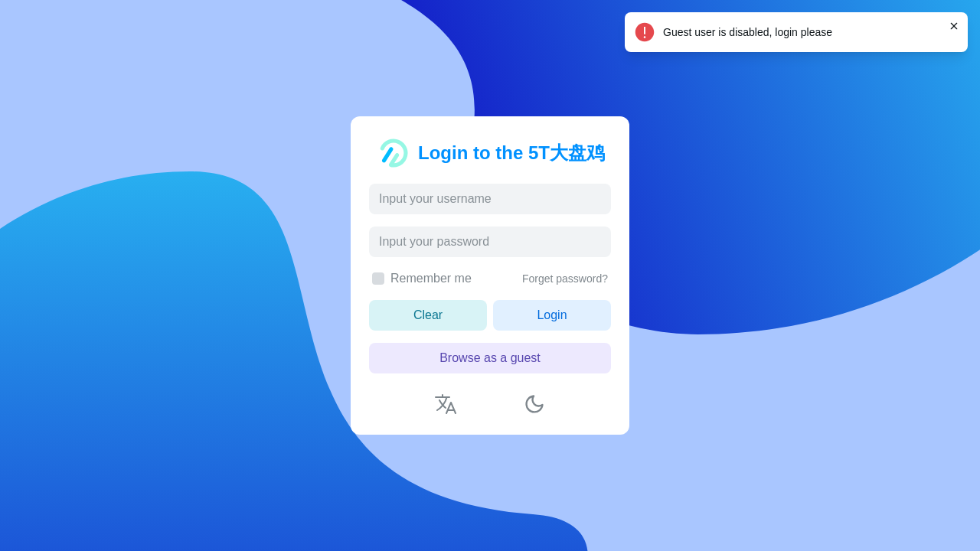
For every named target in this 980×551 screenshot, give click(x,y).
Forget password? (565, 279)
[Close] (954, 26)
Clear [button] (428, 315)
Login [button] (552, 315)
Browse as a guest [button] (490, 358)
